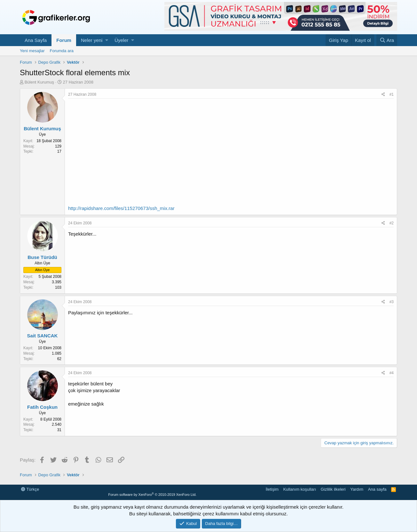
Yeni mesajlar (32, 51)
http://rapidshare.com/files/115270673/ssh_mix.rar (121, 208)
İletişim (272, 489)
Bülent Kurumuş (39, 82)
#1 (392, 94)
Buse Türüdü (42, 257)
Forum (64, 40)
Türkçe (30, 489)
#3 (392, 302)
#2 (392, 223)
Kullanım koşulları (300, 489)
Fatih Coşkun (42, 407)
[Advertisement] (231, 147)
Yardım (357, 489)
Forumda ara (62, 51)
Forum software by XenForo (152, 495)
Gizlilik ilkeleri (333, 489)
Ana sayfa (377, 489)
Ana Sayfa (36, 40)
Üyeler (121, 40)
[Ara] (387, 40)
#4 (392, 373)
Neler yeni (92, 40)
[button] (107, 40)
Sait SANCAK (43, 336)
